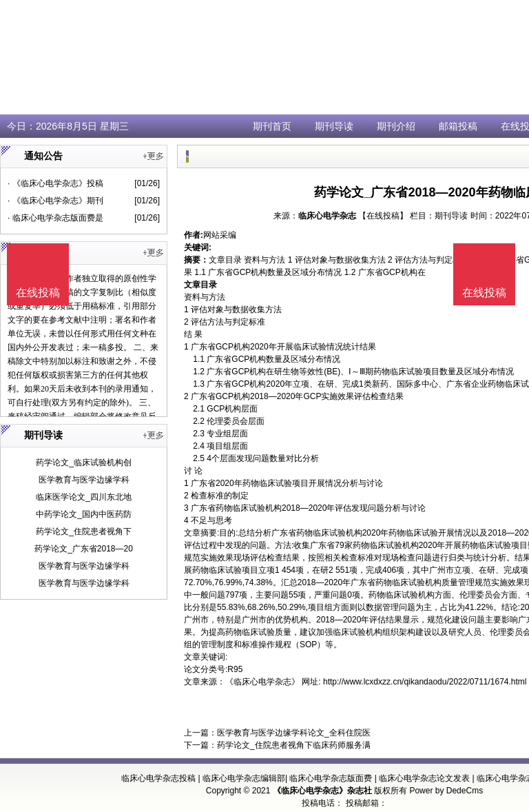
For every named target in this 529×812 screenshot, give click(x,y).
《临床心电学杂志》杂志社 (322, 791)
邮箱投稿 (458, 126)
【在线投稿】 (383, 216)
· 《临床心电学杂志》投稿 (55, 183)
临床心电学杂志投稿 (158, 778)
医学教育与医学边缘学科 (84, 480)
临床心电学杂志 (327, 216)
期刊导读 (334, 126)
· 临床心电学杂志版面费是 (55, 218)
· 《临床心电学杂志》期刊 (55, 201)
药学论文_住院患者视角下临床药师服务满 (294, 745)
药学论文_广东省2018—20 (84, 549)
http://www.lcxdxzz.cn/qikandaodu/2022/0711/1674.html (425, 682)
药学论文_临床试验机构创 (84, 463)
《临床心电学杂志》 (262, 682)
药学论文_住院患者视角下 (84, 531)
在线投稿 (484, 293)
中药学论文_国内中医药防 (84, 514)
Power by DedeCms (446, 791)
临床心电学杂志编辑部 (244, 778)
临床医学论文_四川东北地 (84, 497)
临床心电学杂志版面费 (331, 778)
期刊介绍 (396, 126)
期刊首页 (272, 126)
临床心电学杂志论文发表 (424, 778)
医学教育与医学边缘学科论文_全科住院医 (294, 733)
